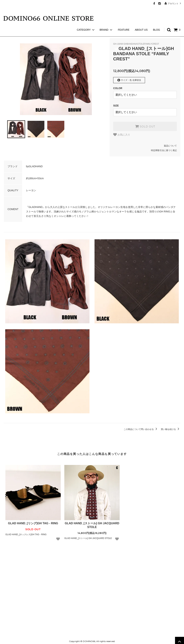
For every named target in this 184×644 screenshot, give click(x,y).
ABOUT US (141, 23)
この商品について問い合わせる (141, 427)
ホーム (7, 34)
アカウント (173, 3)
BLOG (156, 23)
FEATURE (124, 23)
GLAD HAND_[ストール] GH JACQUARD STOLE (92, 523)
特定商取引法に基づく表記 (164, 149)
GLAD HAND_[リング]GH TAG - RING (33, 521)
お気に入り (122, 133)
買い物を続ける (171, 427)
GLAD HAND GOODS (26, 34)
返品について (170, 144)
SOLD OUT (145, 124)
